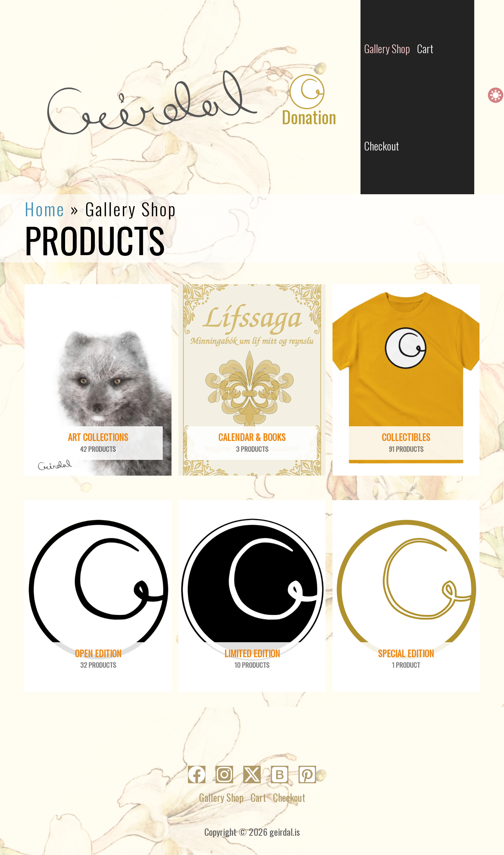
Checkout (381, 146)
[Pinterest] (307, 775)
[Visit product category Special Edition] (406, 596)
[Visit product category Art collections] (98, 380)
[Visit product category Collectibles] (406, 380)
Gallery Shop (221, 797)
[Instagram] (224, 775)
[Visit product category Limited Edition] (252, 596)
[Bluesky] (280, 775)
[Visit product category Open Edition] (98, 596)
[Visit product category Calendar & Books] (252, 380)
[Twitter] (252, 775)
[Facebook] (197, 775)
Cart (258, 797)
